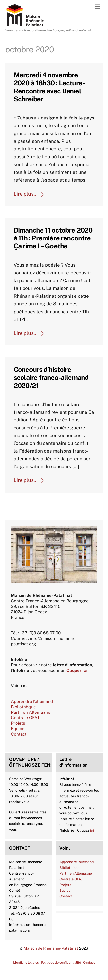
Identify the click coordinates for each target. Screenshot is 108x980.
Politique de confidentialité (61, 963)
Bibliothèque (23, 707)
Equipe (18, 729)
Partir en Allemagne (31, 712)
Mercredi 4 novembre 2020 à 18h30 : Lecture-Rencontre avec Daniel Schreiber (49, 87)
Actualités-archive (15, 400)
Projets (18, 723)
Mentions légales (26, 963)
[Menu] (98, 7)
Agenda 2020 (15, 113)
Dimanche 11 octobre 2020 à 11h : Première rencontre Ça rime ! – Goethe (53, 238)
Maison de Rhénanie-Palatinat (51, 948)
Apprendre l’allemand (32, 701)
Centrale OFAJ (25, 718)
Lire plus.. (25, 194)
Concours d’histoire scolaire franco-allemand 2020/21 (51, 377)
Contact (19, 734)
